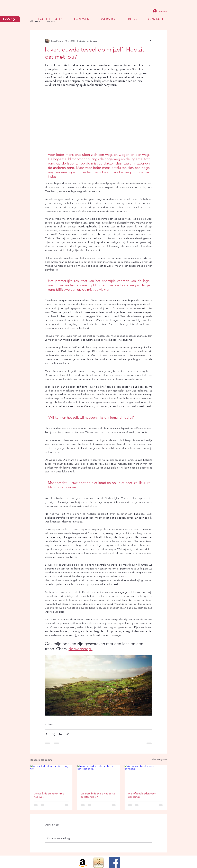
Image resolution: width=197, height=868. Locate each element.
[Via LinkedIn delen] (60, 734)
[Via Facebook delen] (46, 734)
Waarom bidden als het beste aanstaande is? (98, 795)
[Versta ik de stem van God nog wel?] (51, 777)
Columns (49, 724)
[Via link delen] (68, 734)
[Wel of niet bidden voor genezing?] (146, 777)
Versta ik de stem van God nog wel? (49, 795)
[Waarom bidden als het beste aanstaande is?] (98, 777)
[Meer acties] (151, 41)
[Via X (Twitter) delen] (53, 734)
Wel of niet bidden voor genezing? (142, 795)
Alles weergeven (159, 759)
